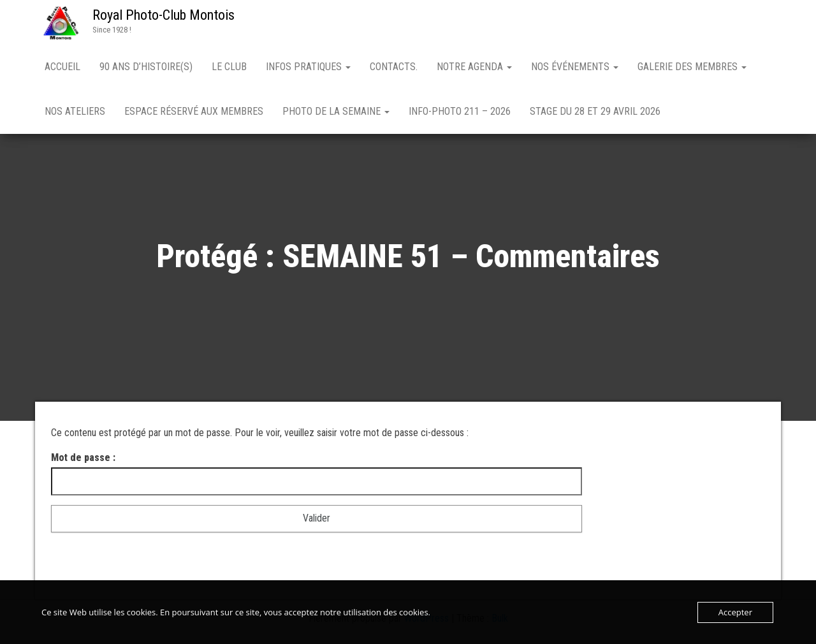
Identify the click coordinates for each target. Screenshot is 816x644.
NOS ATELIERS (75, 111)
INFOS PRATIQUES (308, 67)
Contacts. (394, 67)
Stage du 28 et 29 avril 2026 (595, 111)
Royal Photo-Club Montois (164, 15)
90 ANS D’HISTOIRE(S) (146, 67)
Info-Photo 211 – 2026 (460, 111)
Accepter (735, 612)
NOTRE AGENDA (474, 67)
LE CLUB (229, 67)
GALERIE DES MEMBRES (692, 67)
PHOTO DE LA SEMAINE (336, 111)
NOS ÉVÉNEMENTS (575, 67)
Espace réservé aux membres (194, 111)
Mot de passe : (317, 474)
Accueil (62, 67)
